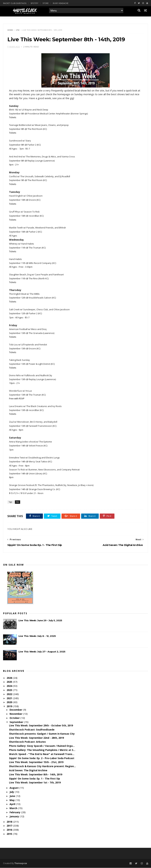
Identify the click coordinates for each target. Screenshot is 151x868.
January (15, 817)
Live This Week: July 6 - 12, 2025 (37, 636)
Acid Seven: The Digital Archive (28, 770)
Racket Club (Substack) (15, 3)
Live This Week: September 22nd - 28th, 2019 (36, 738)
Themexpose (21, 863)
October (15, 718)
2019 (10, 707)
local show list (83, 91)
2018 (10, 822)
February (15, 812)
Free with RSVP (17, 399)
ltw (18, 30)
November (16, 714)
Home (10, 30)
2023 (10, 690)
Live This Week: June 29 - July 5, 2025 (40, 621)
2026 (10, 678)
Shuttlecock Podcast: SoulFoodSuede (32, 730)
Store (46, 3)
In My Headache (61, 3)
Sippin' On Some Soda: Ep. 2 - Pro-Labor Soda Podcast (42, 758)
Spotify (34, 3)
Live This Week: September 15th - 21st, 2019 (36, 762)
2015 (10, 834)
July (12, 792)
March (14, 808)
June (13, 796)
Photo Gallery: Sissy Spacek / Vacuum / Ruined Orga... (42, 746)
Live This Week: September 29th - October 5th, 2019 (41, 726)
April (13, 804)
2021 (10, 698)
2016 (10, 830)
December (16, 710)
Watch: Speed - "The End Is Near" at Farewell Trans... (42, 754)
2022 (10, 694)
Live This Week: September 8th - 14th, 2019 (36, 775)
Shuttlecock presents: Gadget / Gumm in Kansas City (42, 734)
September (17, 722)
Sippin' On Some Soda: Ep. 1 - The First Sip (35, 779)
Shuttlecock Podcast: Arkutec (28, 742)
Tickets (13, 118)
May (12, 800)
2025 (10, 682)
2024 (10, 686)
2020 (10, 702)
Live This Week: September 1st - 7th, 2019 (35, 783)
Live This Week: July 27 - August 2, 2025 (42, 652)
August (14, 788)
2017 (10, 826)
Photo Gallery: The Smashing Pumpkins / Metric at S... (42, 750)
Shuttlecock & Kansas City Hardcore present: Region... (42, 767)
